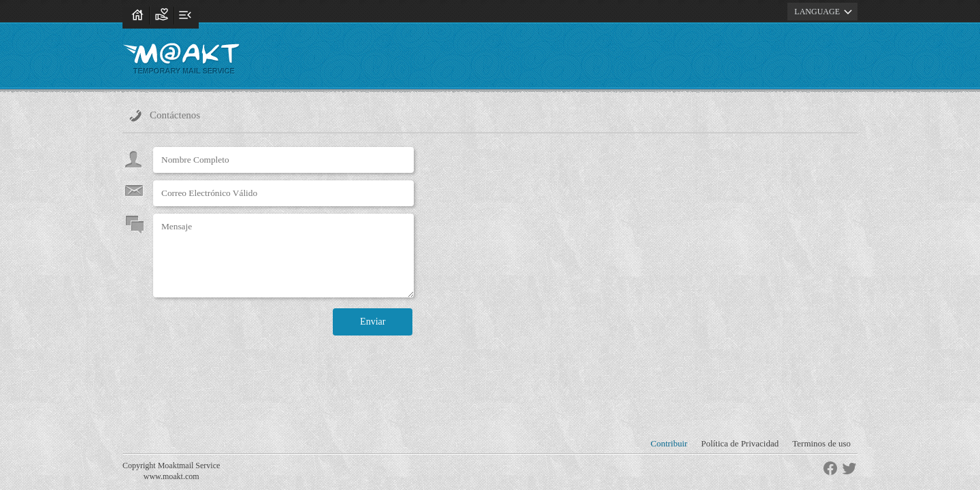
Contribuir (669, 443)
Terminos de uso (821, 443)
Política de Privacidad (740, 443)
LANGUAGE (825, 12)
